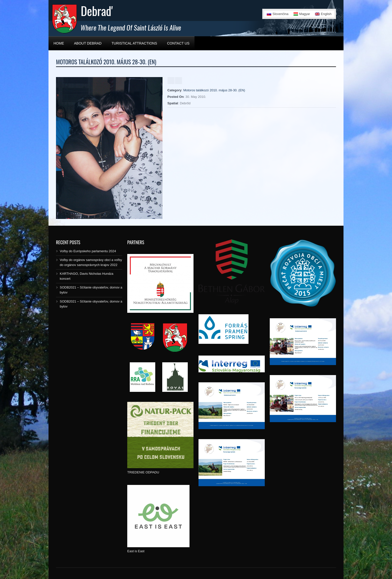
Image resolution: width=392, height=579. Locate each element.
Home (59, 43)
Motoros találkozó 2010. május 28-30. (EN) (214, 90)
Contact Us (178, 43)
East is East (136, 551)
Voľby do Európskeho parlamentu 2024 (88, 251)
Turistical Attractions (134, 43)
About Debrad (88, 43)
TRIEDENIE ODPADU (143, 472)
